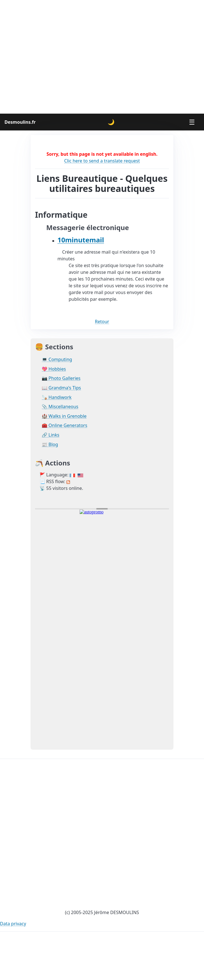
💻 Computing (57, 360)
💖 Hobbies (54, 369)
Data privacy (13, 924)
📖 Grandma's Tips (61, 388)
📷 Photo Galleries (61, 378)
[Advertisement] (102, 57)
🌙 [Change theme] (111, 122)
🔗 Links (51, 435)
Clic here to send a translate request (102, 161)
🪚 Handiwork (57, 397)
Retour (102, 322)
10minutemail (81, 240)
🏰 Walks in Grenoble (64, 416)
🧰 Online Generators (64, 425)
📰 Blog (50, 445)
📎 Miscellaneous (60, 407)
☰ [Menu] (192, 122)
